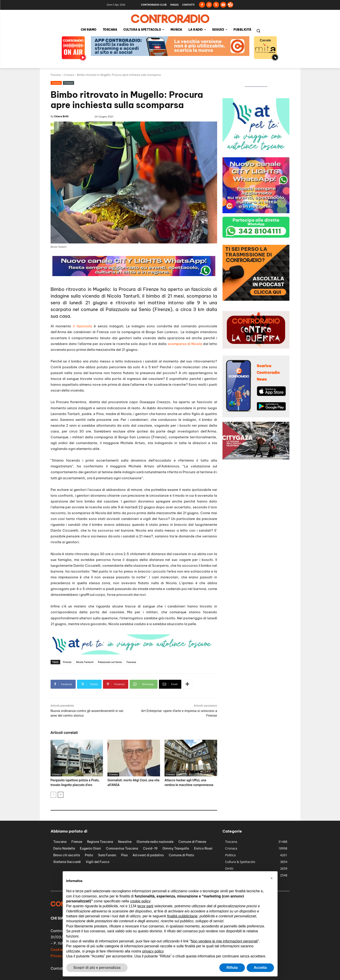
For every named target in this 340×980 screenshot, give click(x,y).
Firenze (67, 662)
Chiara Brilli (61, 116)
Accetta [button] (260, 968)
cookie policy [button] (140, 901)
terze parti (145, 906)
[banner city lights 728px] (134, 275)
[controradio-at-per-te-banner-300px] (256, 153)
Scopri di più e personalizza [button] (97, 968)
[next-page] (61, 794)
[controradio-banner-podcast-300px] (256, 299)
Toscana (56, 75)
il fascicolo (83, 326)
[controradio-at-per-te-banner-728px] (132, 653)
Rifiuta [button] (232, 968)
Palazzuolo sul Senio (110, 662)
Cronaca (69, 75)
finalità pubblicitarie (182, 916)
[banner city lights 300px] (256, 212)
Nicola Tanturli (85, 662)
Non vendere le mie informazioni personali (224, 941)
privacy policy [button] (153, 951)
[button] (258, 31)
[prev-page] (53, 794)
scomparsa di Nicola (185, 344)
